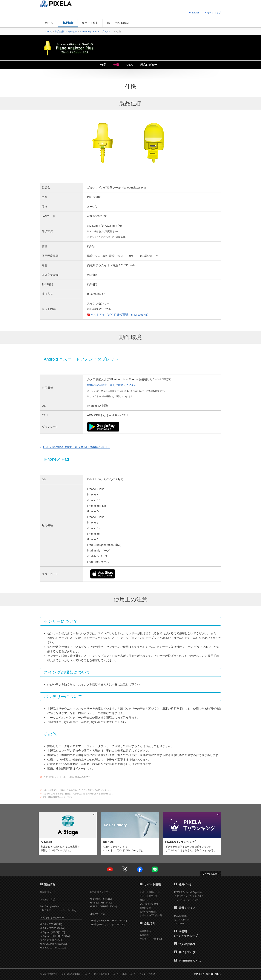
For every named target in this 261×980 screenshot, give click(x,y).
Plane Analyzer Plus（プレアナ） (96, 32)
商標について (129, 974)
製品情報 (68, 23)
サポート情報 (90, 23)
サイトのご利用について (106, 974)
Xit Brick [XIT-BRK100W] (52, 928)
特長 (103, 65)
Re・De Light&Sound (51, 906)
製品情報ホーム (48, 892)
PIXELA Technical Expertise (188, 892)
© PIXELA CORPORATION (208, 974)
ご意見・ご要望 (147, 974)
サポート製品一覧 (149, 896)
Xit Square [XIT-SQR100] (52, 932)
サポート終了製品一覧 (151, 915)
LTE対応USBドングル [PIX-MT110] (107, 925)
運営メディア (185, 908)
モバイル (72, 32)
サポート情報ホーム (150, 892)
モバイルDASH (182, 920)
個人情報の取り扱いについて (76, 974)
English (196, 13)
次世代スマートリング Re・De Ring (58, 910)
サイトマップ (214, 13)
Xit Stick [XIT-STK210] (101, 899)
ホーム (49, 23)
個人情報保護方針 (49, 974)
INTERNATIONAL (118, 23)
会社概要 (144, 935)
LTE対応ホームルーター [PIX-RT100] (108, 921)
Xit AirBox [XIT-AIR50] (51, 940)
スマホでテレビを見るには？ (189, 896)
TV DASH (179, 924)
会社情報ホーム (148, 931)
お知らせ (144, 900)
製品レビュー (149, 65)
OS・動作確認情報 (149, 904)
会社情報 (147, 923)
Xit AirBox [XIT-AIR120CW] (53, 944)
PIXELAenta (180, 916)
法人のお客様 (185, 944)
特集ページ (183, 884)
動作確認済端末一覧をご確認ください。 (112, 385)
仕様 (116, 65)
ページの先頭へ (212, 874)
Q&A (129, 65)
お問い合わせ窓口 (149, 912)
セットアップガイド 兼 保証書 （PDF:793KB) (120, 315)
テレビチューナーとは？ (187, 900)
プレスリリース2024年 (151, 939)
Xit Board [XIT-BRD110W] (53, 948)
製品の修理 (145, 908)
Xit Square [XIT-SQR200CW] (55, 936)
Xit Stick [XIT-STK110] (51, 924)
